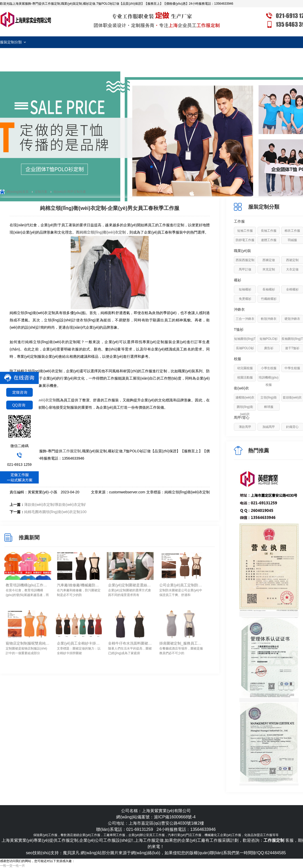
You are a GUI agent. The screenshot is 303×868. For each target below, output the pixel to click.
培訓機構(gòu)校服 (268, 381)
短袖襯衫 (245, 289)
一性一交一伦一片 (12, 866)
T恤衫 (239, 329)
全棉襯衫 (292, 289)
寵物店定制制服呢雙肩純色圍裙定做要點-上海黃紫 (28, 643)
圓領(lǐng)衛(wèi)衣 (245, 410)
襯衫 (238, 280)
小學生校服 (269, 368)
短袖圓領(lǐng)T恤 (245, 342)
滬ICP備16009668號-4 (175, 817)
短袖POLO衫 (269, 339)
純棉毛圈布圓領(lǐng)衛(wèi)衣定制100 (55, 512)
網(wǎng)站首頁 (18, 192)
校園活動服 (245, 377)
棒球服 (269, 407)
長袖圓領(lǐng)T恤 (292, 342)
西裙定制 (292, 260)
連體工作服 (269, 240)
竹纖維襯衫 (269, 299)
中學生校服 (292, 368)
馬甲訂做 (245, 269)
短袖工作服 (245, 231)
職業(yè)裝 (242, 251)
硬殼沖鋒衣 (292, 319)
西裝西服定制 (245, 260)
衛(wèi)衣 (241, 388)
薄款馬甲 (245, 427)
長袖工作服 (269, 231)
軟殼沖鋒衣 (269, 319)
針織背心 (292, 427)
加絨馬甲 (269, 427)
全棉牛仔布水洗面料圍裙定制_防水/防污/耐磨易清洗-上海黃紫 (130, 643)
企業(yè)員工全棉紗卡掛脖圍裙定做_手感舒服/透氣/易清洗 (79, 643)
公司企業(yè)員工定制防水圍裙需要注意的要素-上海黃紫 (181, 585)
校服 (238, 359)
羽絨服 (292, 240)
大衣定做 (292, 269)
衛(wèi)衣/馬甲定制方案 (70, 192)
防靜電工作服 (245, 240)
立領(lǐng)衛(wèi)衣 (269, 401)
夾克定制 (269, 269)
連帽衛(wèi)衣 (245, 397)
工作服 (239, 221)
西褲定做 (269, 260)
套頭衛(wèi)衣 (292, 397)
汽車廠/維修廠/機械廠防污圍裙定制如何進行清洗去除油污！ (79, 585)
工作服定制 (26, 19)
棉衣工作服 (292, 231)
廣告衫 (269, 348)
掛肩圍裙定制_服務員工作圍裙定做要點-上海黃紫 (181, 643)
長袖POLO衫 (245, 348)
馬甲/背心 (242, 418)
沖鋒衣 (239, 309)
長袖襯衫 (269, 289)
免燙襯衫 (245, 299)
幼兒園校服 (245, 368)
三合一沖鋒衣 (245, 319)
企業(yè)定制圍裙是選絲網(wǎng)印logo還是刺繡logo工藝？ (130, 585)
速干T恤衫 (292, 348)
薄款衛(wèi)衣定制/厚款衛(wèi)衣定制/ (55, 505)
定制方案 (41, 192)
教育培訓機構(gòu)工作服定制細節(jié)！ (28, 585)
